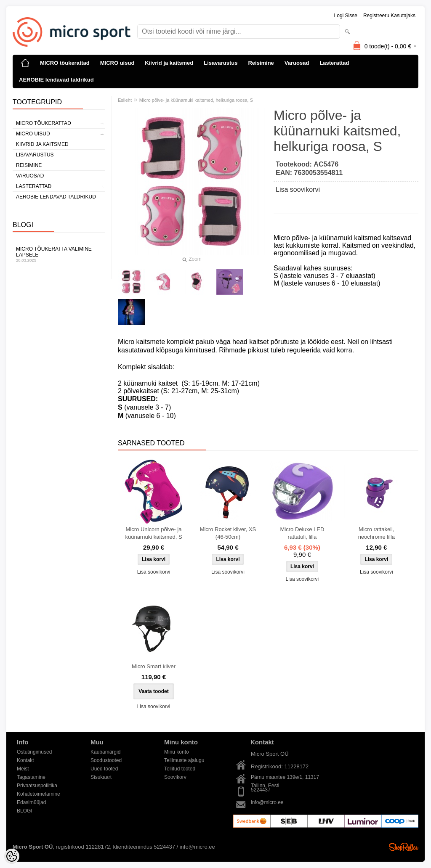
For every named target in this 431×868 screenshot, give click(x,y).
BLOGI (25, 811)
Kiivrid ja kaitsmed (169, 63)
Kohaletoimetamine (39, 794)
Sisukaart (101, 777)
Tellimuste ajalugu (184, 760)
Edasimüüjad (31, 802)
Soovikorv (175, 777)
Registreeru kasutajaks (389, 16)
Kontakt (25, 760)
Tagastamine (31, 777)
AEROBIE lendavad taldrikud (56, 80)
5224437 (261, 790)
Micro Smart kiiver (154, 666)
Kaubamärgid (105, 752)
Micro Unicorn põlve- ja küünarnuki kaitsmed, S (153, 533)
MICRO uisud (117, 63)
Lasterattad (334, 63)
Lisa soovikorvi (298, 189)
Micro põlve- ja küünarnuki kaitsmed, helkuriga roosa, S (196, 100)
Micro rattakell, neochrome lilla (376, 533)
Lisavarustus (221, 63)
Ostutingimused (34, 752)
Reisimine (261, 63)
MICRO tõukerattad (65, 63)
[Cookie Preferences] (12, 856)
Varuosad (297, 63)
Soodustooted (106, 760)
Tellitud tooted (180, 769)
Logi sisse (346, 16)
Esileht (125, 100)
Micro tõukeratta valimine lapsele (59, 254)
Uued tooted (104, 769)
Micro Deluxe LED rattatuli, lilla (302, 533)
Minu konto (177, 752)
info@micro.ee (267, 802)
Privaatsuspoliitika (37, 786)
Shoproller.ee (404, 847)
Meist (23, 769)
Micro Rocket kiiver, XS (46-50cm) (228, 533)
